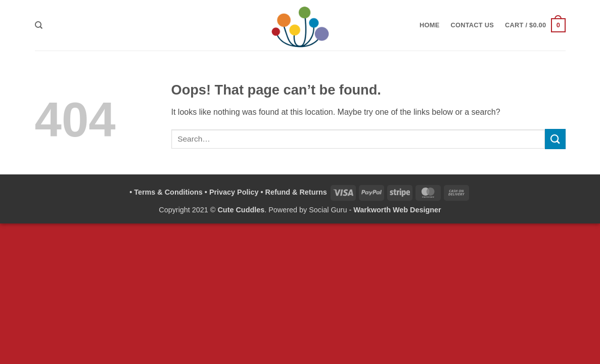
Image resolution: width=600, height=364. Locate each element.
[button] (535, 25)
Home (429, 25)
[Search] (39, 25)
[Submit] (555, 139)
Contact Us (473, 25)
